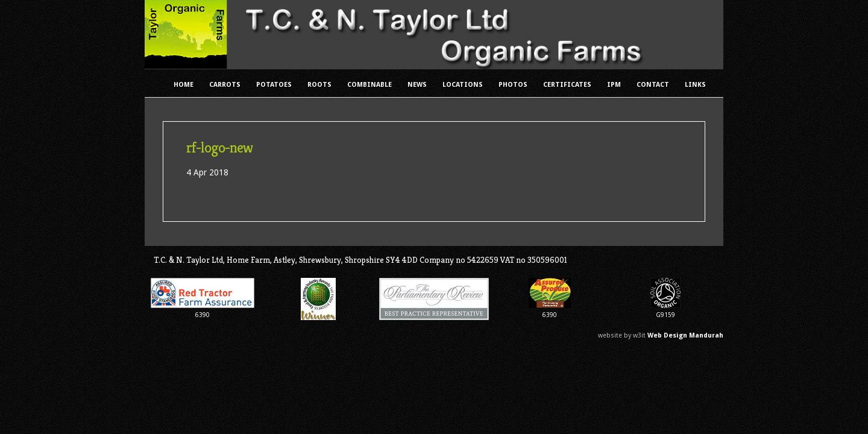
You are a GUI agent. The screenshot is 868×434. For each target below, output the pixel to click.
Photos (513, 85)
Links (695, 85)
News (417, 85)
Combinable (370, 85)
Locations (463, 85)
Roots (319, 85)
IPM (614, 85)
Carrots (225, 85)
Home (184, 85)
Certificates (567, 85)
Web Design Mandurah (685, 335)
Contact (653, 85)
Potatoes (274, 85)
